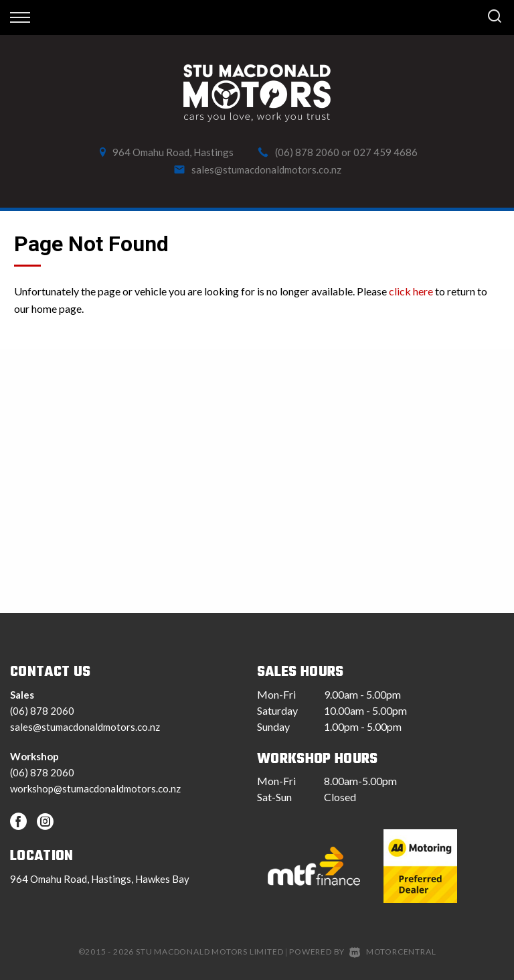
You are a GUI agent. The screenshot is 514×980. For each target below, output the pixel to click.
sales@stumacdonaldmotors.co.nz (266, 169)
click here (411, 291)
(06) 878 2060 (307, 152)
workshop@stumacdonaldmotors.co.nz (95, 788)
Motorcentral (393, 952)
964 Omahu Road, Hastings (173, 152)
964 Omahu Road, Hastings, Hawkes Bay (100, 879)
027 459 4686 (385, 152)
